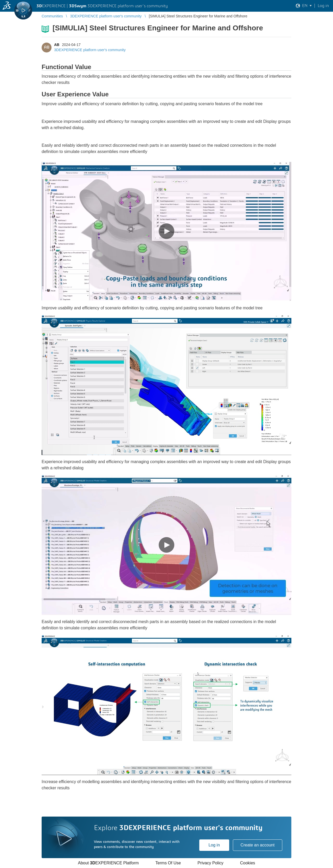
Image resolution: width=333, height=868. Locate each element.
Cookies (248, 863)
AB (57, 45)
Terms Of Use (168, 863)
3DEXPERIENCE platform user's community (90, 50)
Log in (214, 845)
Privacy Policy (210, 863)
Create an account (257, 845)
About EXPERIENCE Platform (108, 863)
